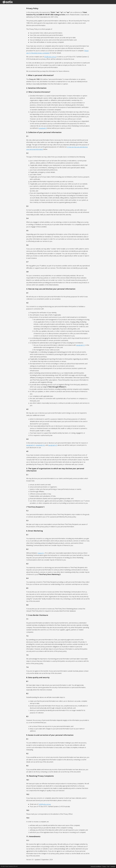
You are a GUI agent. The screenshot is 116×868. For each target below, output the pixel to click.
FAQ (108, 866)
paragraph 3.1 (81, 345)
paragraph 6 (43, 128)
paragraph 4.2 (40, 445)
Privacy (104, 866)
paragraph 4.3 (53, 445)
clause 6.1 (41, 553)
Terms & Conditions (96, 866)
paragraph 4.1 (31, 445)
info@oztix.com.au (50, 57)
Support (113, 866)
